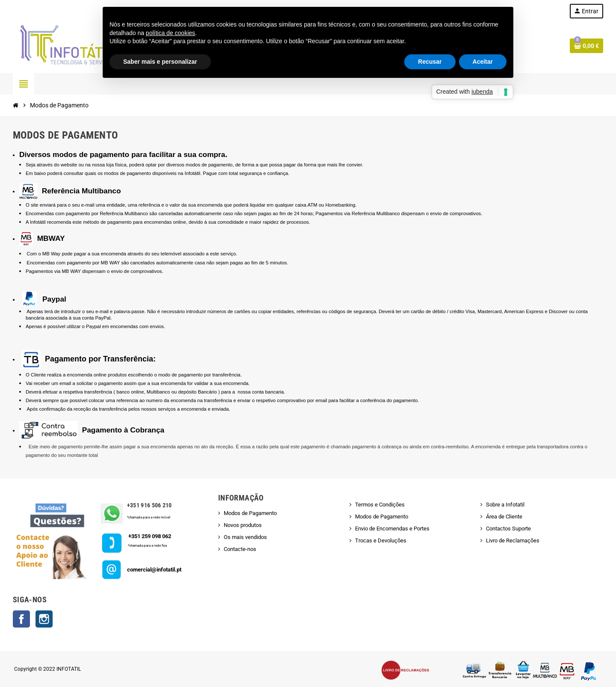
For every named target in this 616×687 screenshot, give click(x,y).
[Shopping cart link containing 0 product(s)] (586, 46)
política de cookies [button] (170, 33)
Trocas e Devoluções (381, 540)
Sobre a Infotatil (505, 505)
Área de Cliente (504, 517)
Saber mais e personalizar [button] (160, 62)
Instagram (44, 619)
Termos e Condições (380, 505)
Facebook (21, 619)
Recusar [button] (430, 62)
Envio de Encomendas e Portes (392, 529)
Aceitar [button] (483, 62)
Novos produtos (243, 525)
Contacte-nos (240, 549)
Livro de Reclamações (513, 540)
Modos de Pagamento (250, 513)
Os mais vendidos (245, 537)
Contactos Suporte (508, 529)
